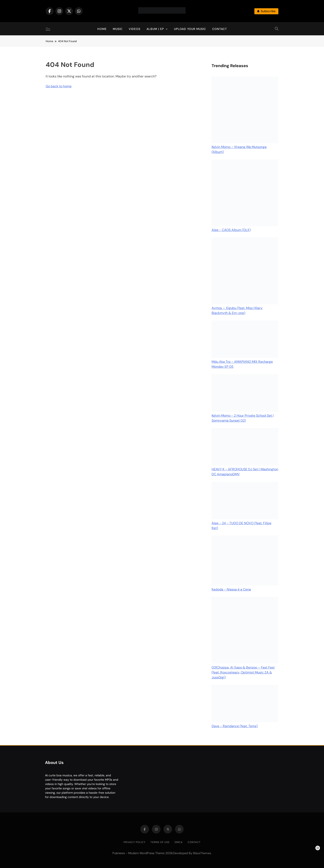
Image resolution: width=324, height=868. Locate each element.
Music (118, 29)
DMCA (179, 842)
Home (102, 29)
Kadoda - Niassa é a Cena (231, 589)
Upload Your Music (190, 29)
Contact (220, 29)
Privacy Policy (135, 842)
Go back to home (59, 86)
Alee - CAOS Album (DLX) (231, 230)
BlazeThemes (202, 853)
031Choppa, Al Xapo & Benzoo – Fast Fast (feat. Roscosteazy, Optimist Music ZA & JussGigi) (243, 672)
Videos (135, 29)
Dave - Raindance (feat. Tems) (235, 726)
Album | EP (155, 29)
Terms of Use (160, 842)
